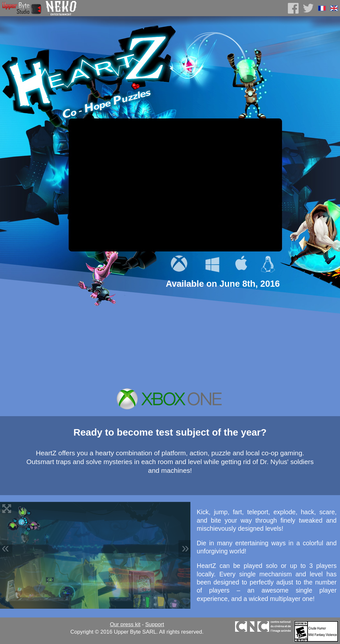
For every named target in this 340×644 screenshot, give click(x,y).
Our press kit (125, 624)
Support (154, 624)
